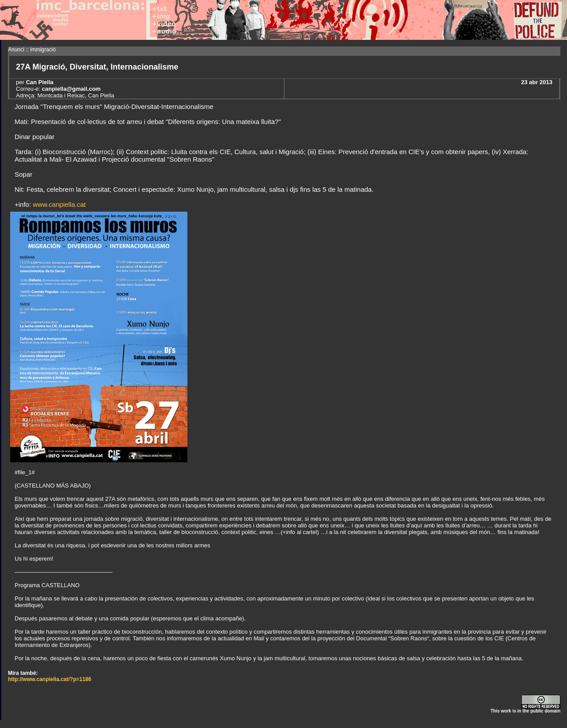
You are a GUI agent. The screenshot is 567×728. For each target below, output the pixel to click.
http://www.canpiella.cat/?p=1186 (50, 679)
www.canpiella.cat (59, 204)
